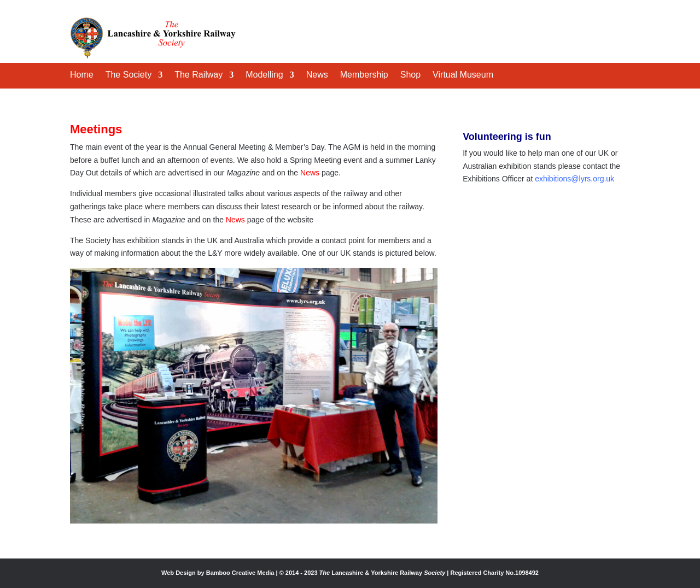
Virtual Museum (463, 75)
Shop (410, 75)
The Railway (199, 75)
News (317, 75)
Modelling (264, 75)
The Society (129, 75)
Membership (364, 75)
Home (82, 75)
